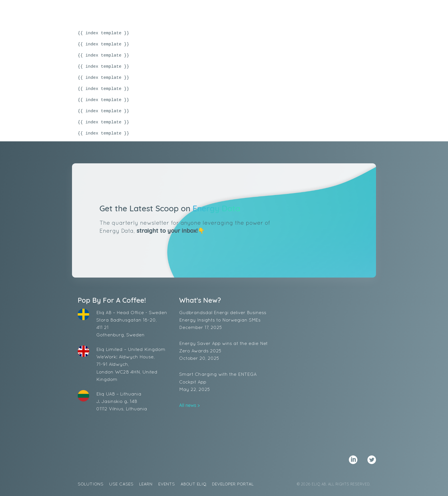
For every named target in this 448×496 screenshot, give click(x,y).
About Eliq (314, 13)
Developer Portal (233, 484)
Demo (354, 13)
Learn (258, 13)
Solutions (194, 13)
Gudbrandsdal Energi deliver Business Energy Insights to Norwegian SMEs (224, 320)
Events (283, 13)
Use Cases (229, 13)
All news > (189, 405)
